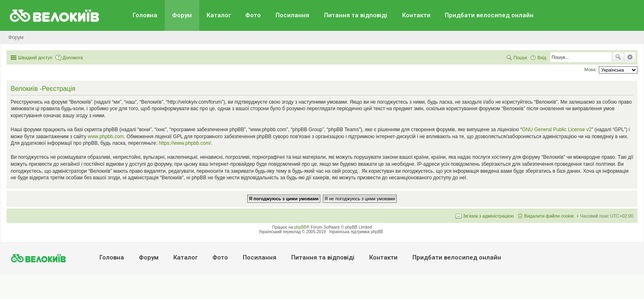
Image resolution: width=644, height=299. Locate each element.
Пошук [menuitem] (520, 58)
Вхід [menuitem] (542, 58)
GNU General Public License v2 (557, 130)
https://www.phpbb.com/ (185, 143)
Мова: (591, 70)
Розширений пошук (630, 57)
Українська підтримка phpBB (356, 232)
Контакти (416, 15)
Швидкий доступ (35, 58)
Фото (253, 15)
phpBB (300, 227)
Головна (145, 15)
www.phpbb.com (106, 137)
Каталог (219, 15)
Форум (182, 15)
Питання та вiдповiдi (356, 15)
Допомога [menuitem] (72, 58)
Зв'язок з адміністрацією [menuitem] (488, 216)
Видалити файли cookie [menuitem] (549, 216)
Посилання (292, 15)
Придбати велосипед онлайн (489, 15)
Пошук (618, 57)
